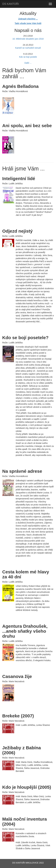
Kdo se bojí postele (28, 57)
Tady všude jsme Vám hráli (28, 23)
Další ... (28, 63)
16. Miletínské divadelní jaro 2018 (28, 39)
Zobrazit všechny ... (28, 19)
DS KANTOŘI (11, 4)
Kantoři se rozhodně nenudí (28, 48)
